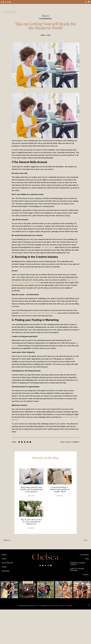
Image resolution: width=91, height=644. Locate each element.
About (4, 559)
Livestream (84, 554)
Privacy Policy (55, 605)
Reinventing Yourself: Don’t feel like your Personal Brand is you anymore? (31, 489)
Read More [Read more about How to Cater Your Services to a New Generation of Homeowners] (31, 528)
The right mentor (48, 247)
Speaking (5, 571)
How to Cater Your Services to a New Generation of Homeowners (31, 522)
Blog (87, 559)
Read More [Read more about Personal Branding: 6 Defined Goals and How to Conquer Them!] (60, 496)
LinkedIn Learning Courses (77, 563)
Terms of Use (63, 605)
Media (4, 567)
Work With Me (8, 563)
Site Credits (70, 605)
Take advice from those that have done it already (38, 313)
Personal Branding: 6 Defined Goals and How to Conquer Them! (60, 489)
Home (4, 554)
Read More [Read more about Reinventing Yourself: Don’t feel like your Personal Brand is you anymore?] (31, 496)
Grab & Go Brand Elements (77, 569)
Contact (86, 574)
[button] (19, 442)
